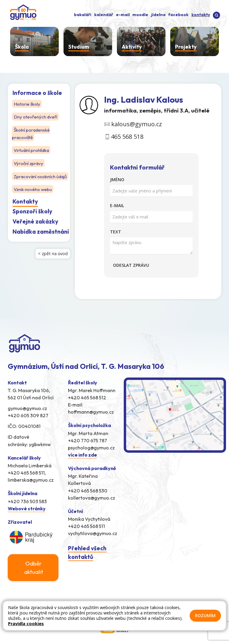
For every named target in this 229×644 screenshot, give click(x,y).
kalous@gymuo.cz (137, 124)
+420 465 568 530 (88, 491)
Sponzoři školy (32, 217)
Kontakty (25, 207)
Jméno (117, 180)
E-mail (117, 205)
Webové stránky (27, 509)
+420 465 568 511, (27, 473)
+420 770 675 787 (88, 440)
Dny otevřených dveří (36, 116)
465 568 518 (127, 137)
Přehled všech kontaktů (87, 553)
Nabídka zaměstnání (41, 238)
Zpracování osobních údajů (34, 179)
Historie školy (27, 104)
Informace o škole (37, 93)
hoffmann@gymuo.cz (91, 412)
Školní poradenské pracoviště (31, 133)
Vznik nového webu (33, 195)
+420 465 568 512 (87, 398)
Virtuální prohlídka (32, 150)
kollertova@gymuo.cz (92, 498)
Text (116, 232)
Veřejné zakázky (35, 227)
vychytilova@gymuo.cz (93, 533)
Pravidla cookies (26, 624)
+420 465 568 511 (86, 526)
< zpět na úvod (53, 259)
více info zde (82, 455)
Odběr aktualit (34, 568)
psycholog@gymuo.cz (91, 448)
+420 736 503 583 (27, 501)
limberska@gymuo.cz (31, 480)
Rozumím (205, 616)
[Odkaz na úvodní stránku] (22, 12)
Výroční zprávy (29, 162)
